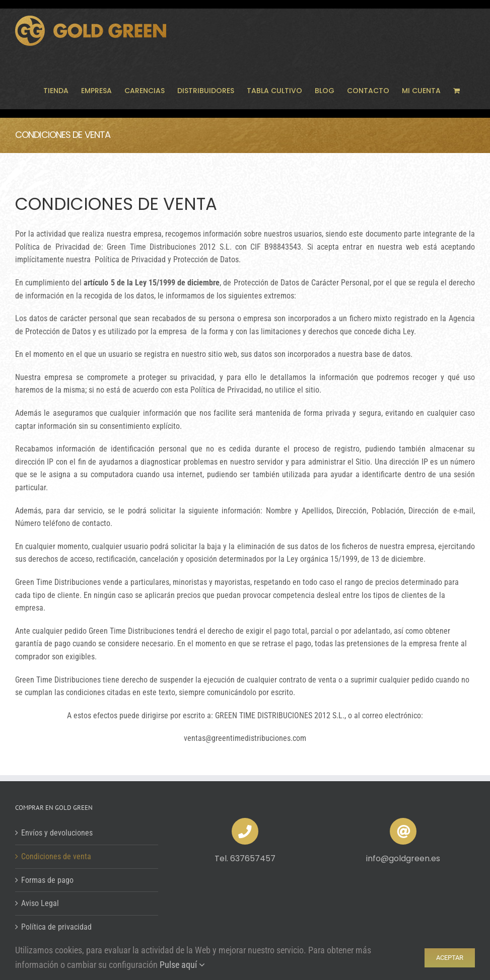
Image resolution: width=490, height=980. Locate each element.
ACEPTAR (450, 958)
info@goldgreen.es (403, 858)
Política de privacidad (56, 927)
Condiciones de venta (56, 856)
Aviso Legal (40, 903)
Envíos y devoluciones (57, 833)
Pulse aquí (182, 965)
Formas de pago (47, 880)
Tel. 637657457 (245, 858)
